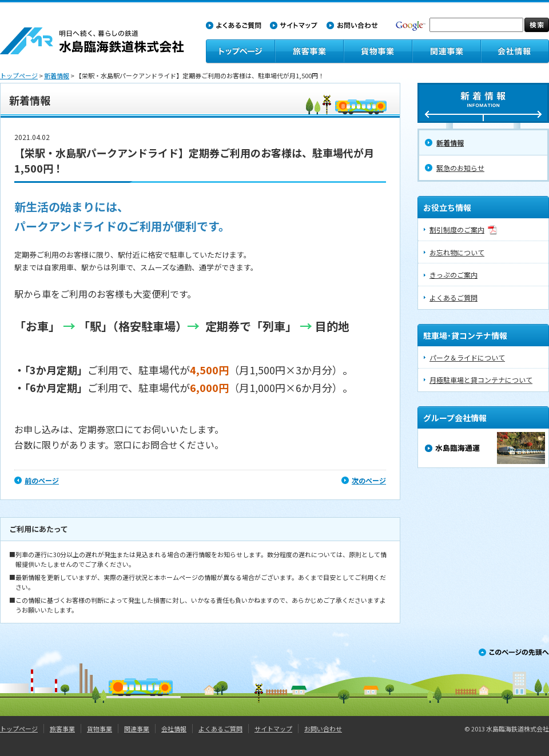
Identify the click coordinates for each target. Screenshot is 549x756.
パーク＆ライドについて (467, 357)
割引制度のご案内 (457, 229)
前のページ (42, 480)
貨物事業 (100, 729)
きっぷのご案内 (453, 275)
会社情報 (174, 729)
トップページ (19, 75)
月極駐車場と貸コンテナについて (481, 380)
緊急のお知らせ (460, 168)
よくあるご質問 (453, 297)
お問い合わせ (323, 729)
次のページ (369, 480)
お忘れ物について (457, 252)
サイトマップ (273, 729)
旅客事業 (62, 729)
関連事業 (137, 729)
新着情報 (57, 75)
